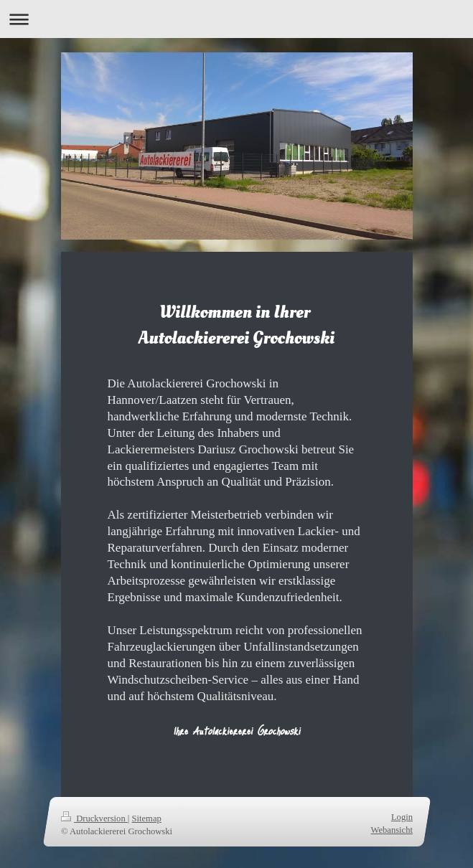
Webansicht (391, 829)
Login (401, 817)
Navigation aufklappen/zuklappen (236, 19)
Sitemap (146, 819)
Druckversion (94, 819)
